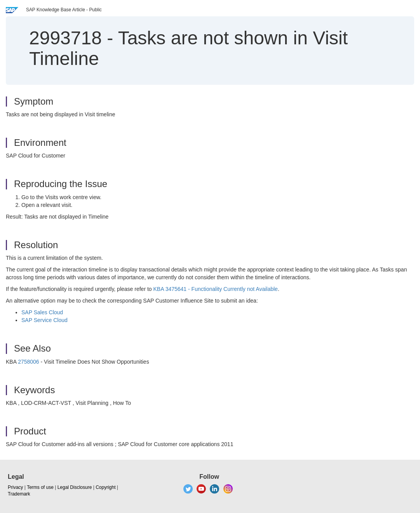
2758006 (29, 362)
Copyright (105, 487)
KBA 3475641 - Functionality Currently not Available (216, 289)
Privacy (15, 487)
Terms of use (40, 487)
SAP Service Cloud (44, 320)
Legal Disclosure (75, 487)
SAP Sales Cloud (42, 312)
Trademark (19, 494)
